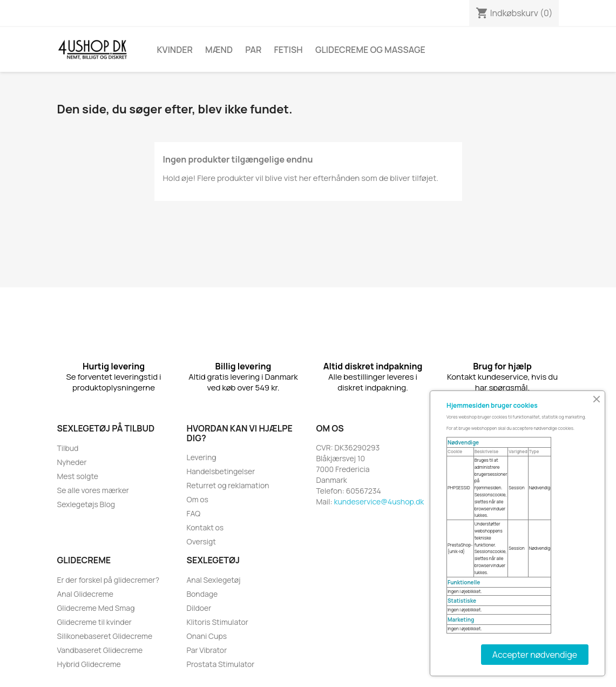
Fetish (289, 50)
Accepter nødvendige (535, 655)
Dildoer (199, 608)
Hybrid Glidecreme (89, 664)
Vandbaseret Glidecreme (100, 650)
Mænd (219, 50)
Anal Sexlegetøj (214, 580)
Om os (198, 499)
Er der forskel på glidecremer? (108, 580)
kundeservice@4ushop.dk (379, 501)
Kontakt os (205, 527)
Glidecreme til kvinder (94, 622)
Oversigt (201, 541)
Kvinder (175, 50)
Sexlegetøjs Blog (86, 504)
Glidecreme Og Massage (370, 50)
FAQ (194, 513)
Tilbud (68, 448)
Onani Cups (207, 636)
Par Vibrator (207, 650)
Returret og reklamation (228, 485)
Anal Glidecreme (86, 594)
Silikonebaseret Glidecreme (105, 636)
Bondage (202, 594)
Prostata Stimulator (221, 664)
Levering (202, 457)
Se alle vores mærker (93, 490)
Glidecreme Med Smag (96, 608)
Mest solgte (78, 476)
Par (253, 50)
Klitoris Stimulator (218, 622)
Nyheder (72, 462)
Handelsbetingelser (221, 471)
